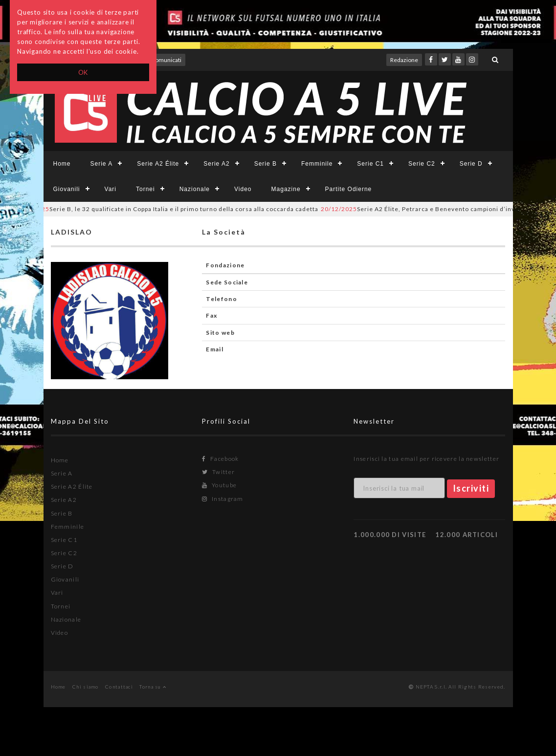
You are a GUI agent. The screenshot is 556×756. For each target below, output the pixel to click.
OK (83, 72)
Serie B (266, 164)
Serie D (471, 164)
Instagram (222, 499)
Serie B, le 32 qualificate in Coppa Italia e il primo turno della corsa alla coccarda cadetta (169, 209)
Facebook (220, 459)
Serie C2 (422, 164)
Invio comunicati (160, 60)
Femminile (317, 164)
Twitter (218, 472)
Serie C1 (370, 164)
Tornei (145, 189)
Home (62, 164)
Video (243, 189)
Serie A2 (216, 164)
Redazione (404, 60)
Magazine (286, 189)
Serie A (102, 164)
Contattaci (119, 687)
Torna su (153, 687)
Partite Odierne (349, 189)
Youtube (219, 485)
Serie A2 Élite (158, 164)
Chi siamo (86, 687)
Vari (111, 189)
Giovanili (67, 189)
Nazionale (195, 189)
